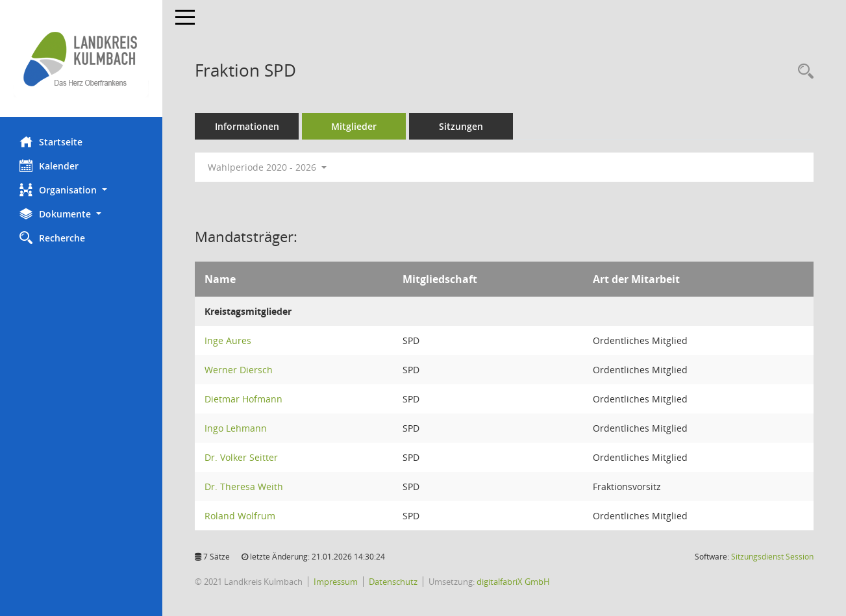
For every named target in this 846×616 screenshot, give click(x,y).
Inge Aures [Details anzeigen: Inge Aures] (228, 340)
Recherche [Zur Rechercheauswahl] (52, 238)
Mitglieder (354, 126)
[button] (81, 190)
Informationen (247, 126)
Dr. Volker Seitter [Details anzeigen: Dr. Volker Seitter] (241, 457)
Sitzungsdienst (772, 557)
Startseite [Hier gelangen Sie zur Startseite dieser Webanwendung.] (51, 142)
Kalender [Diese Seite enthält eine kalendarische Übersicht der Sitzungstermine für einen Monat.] (49, 166)
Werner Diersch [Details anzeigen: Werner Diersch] (239, 370)
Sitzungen (461, 126)
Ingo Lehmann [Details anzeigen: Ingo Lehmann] (236, 428)
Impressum (336, 582)
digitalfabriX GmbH (513, 582)
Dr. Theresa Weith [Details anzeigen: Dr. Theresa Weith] (244, 487)
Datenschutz (393, 582)
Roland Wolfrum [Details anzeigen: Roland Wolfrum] (240, 516)
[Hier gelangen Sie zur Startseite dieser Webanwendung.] (81, 58)
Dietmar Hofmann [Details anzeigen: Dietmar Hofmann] (243, 399)
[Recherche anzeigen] (802, 72)
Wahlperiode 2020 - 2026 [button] (267, 167)
